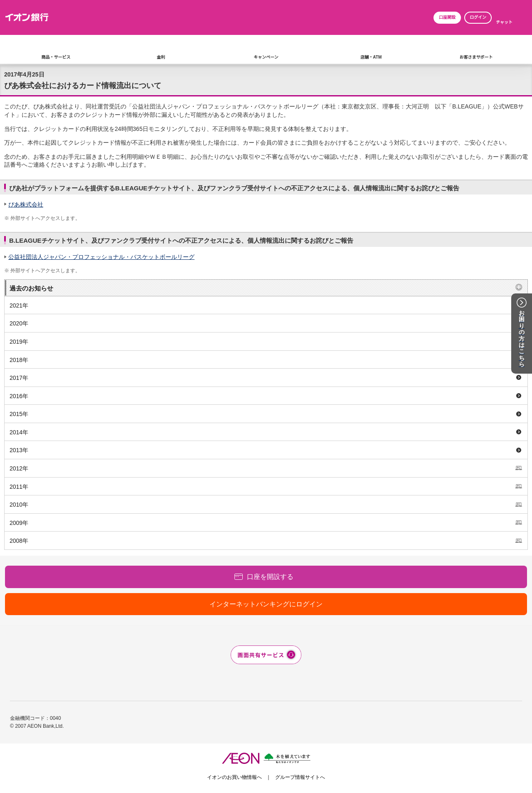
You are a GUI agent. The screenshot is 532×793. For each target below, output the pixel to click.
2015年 (19, 414)
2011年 (19, 487)
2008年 (19, 541)
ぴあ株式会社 (26, 204)
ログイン (478, 17)
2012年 (19, 468)
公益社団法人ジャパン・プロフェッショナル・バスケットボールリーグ (101, 257)
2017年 (19, 378)
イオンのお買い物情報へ (234, 777)
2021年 (19, 305)
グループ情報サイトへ (300, 777)
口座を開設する (270, 577)
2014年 (19, 432)
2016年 (19, 396)
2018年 (19, 360)
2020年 (19, 323)
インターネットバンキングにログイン (266, 604)
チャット (504, 22)
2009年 (19, 523)
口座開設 (447, 17)
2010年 (19, 505)
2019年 (19, 342)
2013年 (19, 450)
